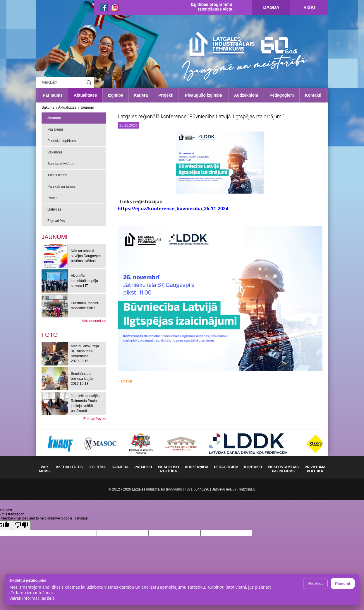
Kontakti (313, 95)
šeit (51, 598)
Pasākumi (55, 129)
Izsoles (53, 198)
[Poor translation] (21, 525)
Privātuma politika (315, 469)
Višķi (309, 7)
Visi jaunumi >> (94, 321)
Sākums (48, 107)
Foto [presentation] (50, 335)
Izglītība (116, 95)
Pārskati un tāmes (61, 187)
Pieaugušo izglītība (204, 95)
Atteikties (315, 583)
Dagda (271, 7)
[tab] (50, 335)
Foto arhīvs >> (95, 419)
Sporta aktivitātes (61, 164)
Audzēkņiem (246, 95)
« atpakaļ (125, 381)
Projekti (166, 95)
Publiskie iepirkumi (62, 141)
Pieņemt (343, 583)
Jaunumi (54, 118)
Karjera (141, 95)
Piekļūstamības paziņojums (283, 469)
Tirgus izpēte (57, 175)
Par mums (53, 95)
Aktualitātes (85, 95)
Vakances (55, 152)
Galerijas (54, 209)
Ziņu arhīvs (56, 221)
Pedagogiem (282, 95)
